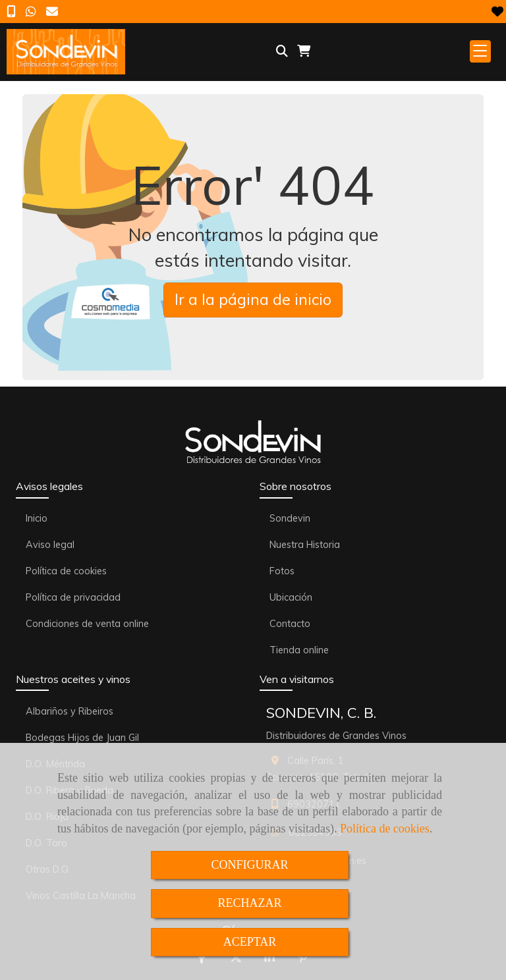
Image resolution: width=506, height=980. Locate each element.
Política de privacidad (73, 597)
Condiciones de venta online (87, 624)
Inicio (37, 518)
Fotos (282, 571)
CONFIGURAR (249, 865)
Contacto (290, 624)
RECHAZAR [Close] (249, 903)
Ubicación (291, 597)
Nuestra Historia (305, 545)
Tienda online (299, 650)
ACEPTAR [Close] (250, 942)
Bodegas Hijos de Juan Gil (82, 738)
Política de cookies (385, 829)
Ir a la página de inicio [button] (253, 299)
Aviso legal (50, 545)
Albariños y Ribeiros (70, 711)
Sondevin (290, 518)
